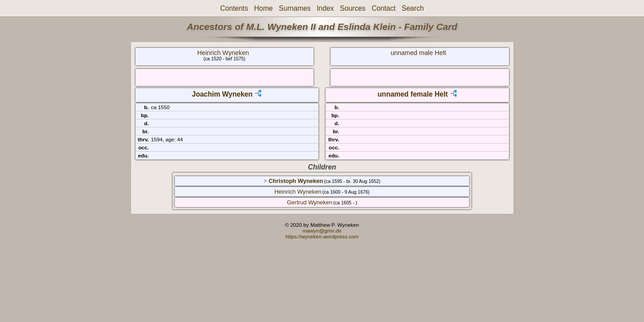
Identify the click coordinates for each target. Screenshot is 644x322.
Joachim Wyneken (222, 94)
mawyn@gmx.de (322, 231)
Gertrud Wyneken (310, 202)
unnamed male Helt (418, 53)
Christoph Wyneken (296, 181)
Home (263, 8)
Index (325, 8)
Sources (353, 8)
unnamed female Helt (413, 94)
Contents (234, 8)
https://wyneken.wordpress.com (322, 236)
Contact (384, 8)
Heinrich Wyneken (223, 53)
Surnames (295, 8)
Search (413, 8)
